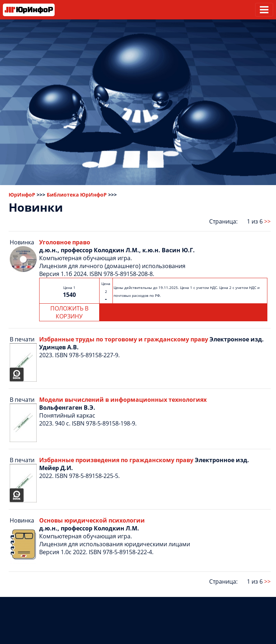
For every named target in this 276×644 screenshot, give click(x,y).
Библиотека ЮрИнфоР (77, 195)
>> (267, 221)
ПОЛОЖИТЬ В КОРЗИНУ (69, 312)
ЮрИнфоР (22, 195)
